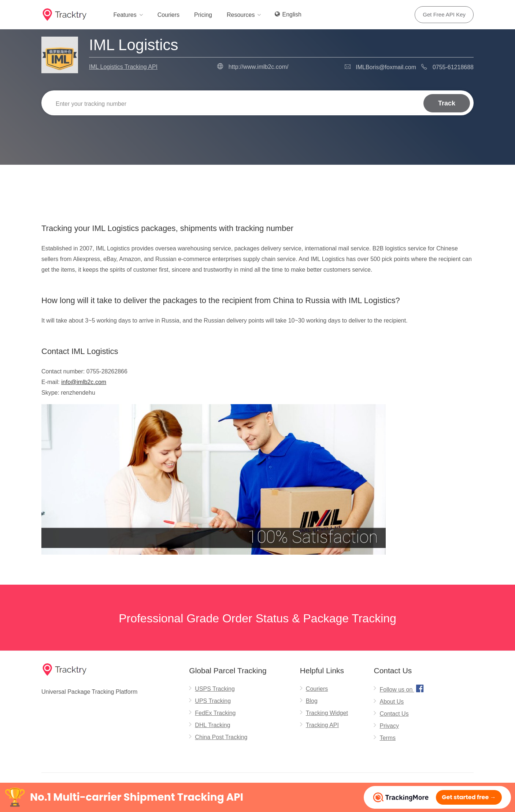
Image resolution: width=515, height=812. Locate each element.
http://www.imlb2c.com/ (259, 67)
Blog (312, 701)
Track (447, 103)
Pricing (203, 15)
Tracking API (322, 725)
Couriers (168, 15)
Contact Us (394, 714)
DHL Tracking (212, 725)
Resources (241, 15)
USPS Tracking (215, 689)
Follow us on (402, 688)
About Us (392, 702)
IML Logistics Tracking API (123, 67)
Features (125, 15)
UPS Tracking (213, 701)
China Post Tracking (221, 737)
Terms (388, 738)
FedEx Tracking (215, 713)
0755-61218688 (453, 67)
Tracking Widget (327, 713)
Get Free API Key (444, 14)
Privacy (389, 726)
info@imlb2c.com (84, 382)
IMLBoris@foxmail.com (386, 67)
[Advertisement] (257, 183)
